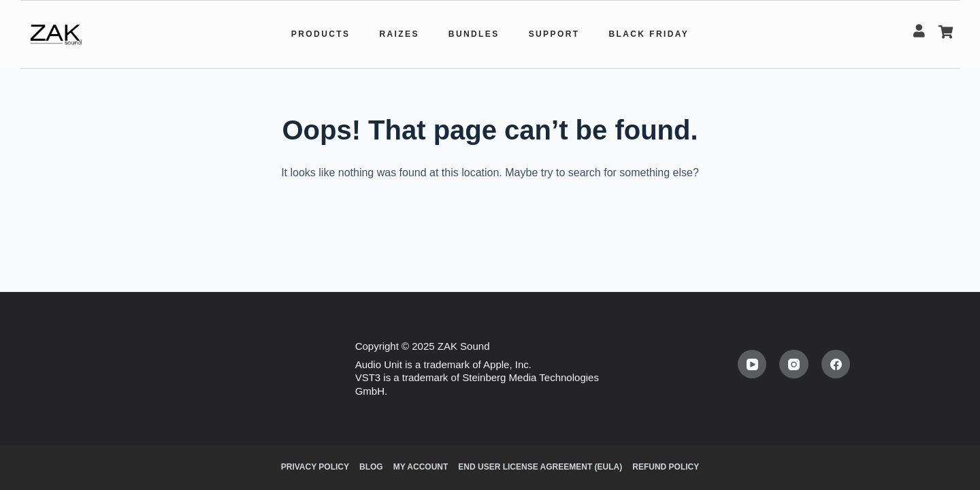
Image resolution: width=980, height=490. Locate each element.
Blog (371, 467)
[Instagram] (794, 364)
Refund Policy (666, 467)
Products (321, 34)
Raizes (399, 34)
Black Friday (649, 34)
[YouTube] (752, 364)
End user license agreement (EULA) (540, 467)
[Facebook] (836, 364)
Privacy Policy (315, 467)
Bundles (474, 34)
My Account (421, 467)
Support (554, 34)
